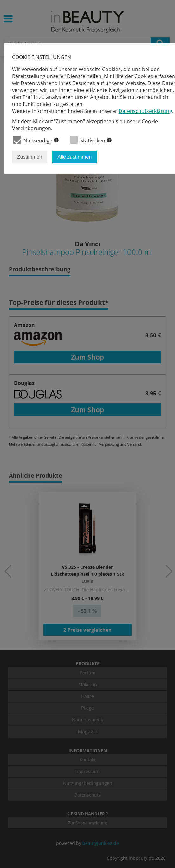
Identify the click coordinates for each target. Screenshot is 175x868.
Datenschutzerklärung (145, 111)
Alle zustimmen (75, 157)
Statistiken (91, 140)
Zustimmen (30, 157)
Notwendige (36, 140)
